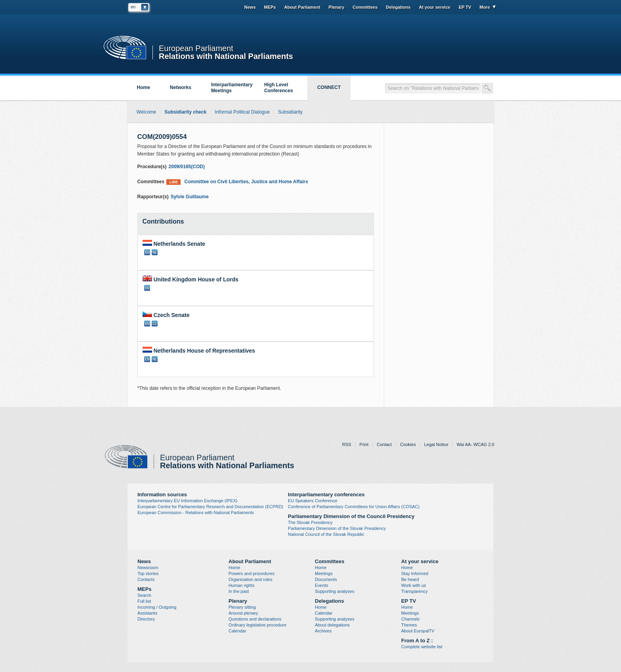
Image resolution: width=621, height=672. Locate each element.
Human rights (241, 585)
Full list (144, 601)
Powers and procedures (251, 573)
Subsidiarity (290, 112)
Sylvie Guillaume (190, 197)
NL (155, 252)
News (250, 7)
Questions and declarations (255, 619)
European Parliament (196, 48)
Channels (410, 619)
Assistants (147, 613)
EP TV (465, 7)
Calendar (237, 631)
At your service (435, 7)
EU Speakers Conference (313, 501)
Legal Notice (436, 444)
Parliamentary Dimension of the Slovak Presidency (337, 528)
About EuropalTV (418, 631)
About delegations (332, 625)
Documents (326, 579)
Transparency (414, 591)
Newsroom (148, 568)
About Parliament (302, 7)
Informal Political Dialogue (242, 112)
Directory (146, 619)
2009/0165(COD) (187, 167)
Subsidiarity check (185, 112)
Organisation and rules (250, 579)
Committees (365, 7)
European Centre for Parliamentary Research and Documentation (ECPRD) (210, 507)
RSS (347, 444)
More (485, 7)
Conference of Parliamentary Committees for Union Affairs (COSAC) (354, 507)
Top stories (148, 573)
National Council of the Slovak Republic (326, 534)
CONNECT (329, 87)
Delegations (398, 7)
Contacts (146, 579)
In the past (239, 591)
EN (147, 252)
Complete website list (422, 647)
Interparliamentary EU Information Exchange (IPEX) (188, 501)
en (133, 7)
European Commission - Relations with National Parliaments (196, 513)
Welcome (147, 112)
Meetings (324, 573)
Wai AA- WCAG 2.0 (475, 444)
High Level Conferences (279, 88)
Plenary (337, 7)
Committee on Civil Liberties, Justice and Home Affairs (237, 182)
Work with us (414, 585)
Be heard (410, 579)
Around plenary (243, 613)
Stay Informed (415, 573)
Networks (181, 87)
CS (155, 324)
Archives (323, 631)
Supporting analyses (335, 591)
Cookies (408, 444)
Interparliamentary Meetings (232, 88)
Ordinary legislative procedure (257, 625)
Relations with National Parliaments (226, 56)
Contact (384, 444)
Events (322, 585)
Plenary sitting (242, 607)
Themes (409, 625)
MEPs (270, 7)
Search (144, 595)
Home (144, 87)
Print (364, 444)
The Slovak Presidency (310, 522)
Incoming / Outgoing (157, 607)
